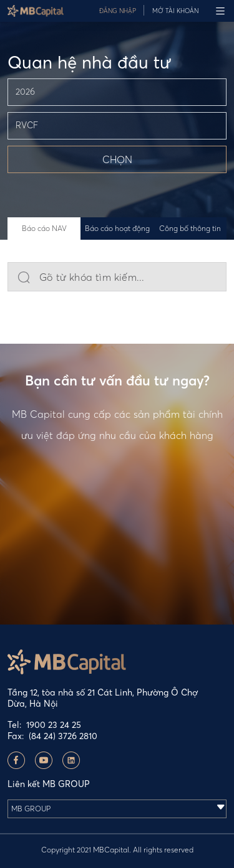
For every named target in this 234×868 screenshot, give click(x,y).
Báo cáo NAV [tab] (44, 228)
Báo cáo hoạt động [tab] (117, 228)
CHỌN (117, 159)
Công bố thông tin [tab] (190, 228)
